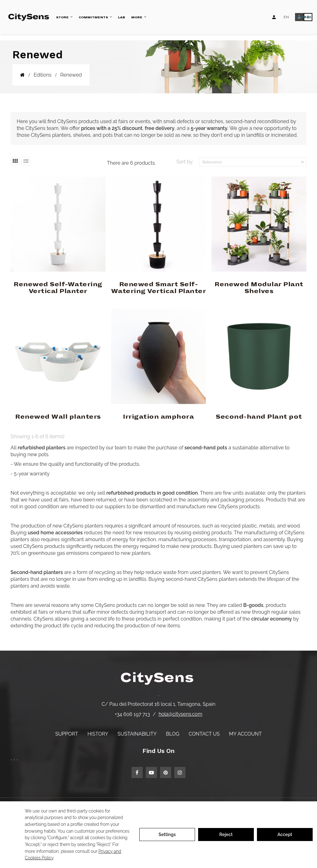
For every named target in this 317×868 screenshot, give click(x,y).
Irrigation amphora (158, 417)
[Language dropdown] (286, 17)
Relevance (254, 162)
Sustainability (137, 734)
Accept (285, 835)
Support (67, 734)
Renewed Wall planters (58, 417)
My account (245, 734)
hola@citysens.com (180, 714)
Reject (226, 835)
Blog (173, 734)
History (98, 734)
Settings (167, 835)
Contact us (204, 734)
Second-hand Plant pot (259, 417)
